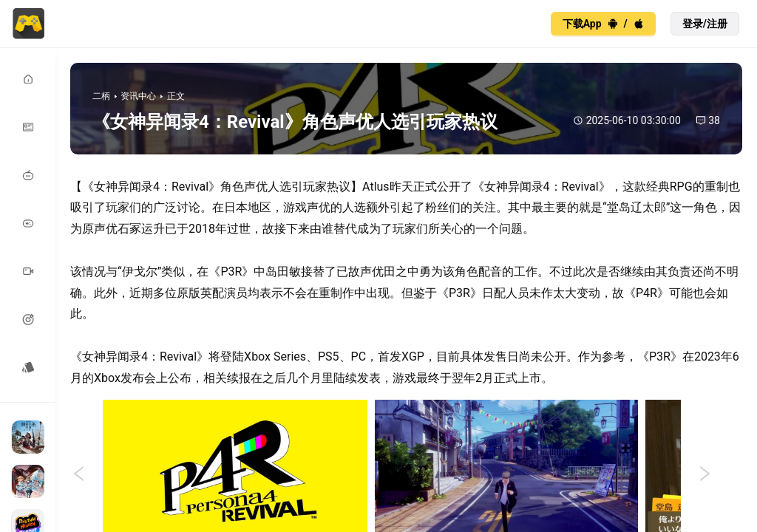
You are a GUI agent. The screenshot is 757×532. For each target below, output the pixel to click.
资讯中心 (138, 96)
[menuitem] (28, 79)
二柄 (101, 96)
